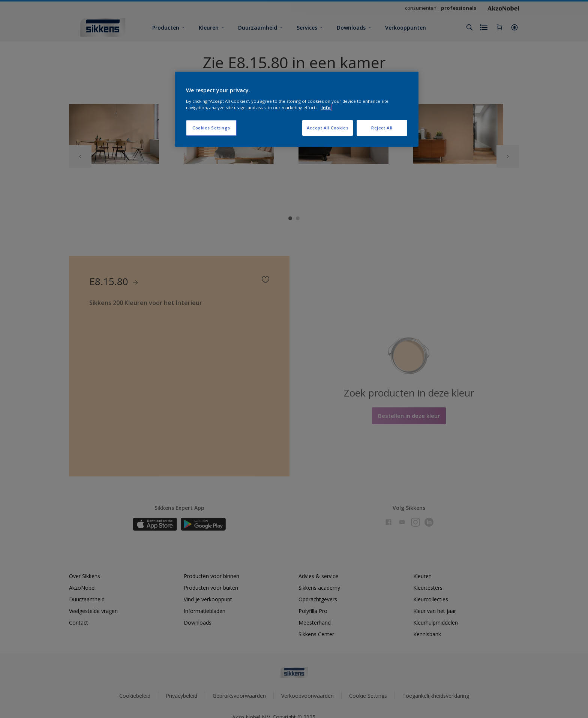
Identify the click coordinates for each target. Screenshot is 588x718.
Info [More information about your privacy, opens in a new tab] (326, 107)
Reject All (382, 128)
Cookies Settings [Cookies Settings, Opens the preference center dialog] (211, 128)
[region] (297, 109)
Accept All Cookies (328, 128)
